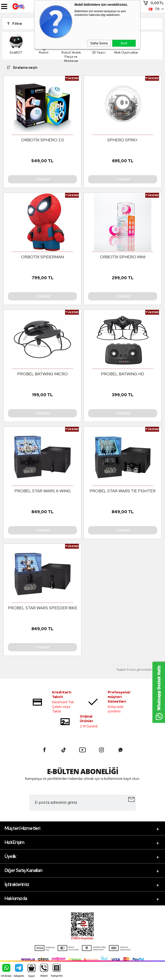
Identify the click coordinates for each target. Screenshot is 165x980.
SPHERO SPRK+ (123, 140)
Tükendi (42, 179)
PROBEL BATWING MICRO (43, 374)
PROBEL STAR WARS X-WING (43, 491)
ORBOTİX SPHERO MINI (123, 257)
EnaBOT (16, 43)
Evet (124, 43)
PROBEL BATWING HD (123, 374)
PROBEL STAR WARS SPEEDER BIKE (43, 608)
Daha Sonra (99, 43)
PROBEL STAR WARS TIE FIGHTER (123, 491)
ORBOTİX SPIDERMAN (43, 257)
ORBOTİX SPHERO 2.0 (43, 140)
